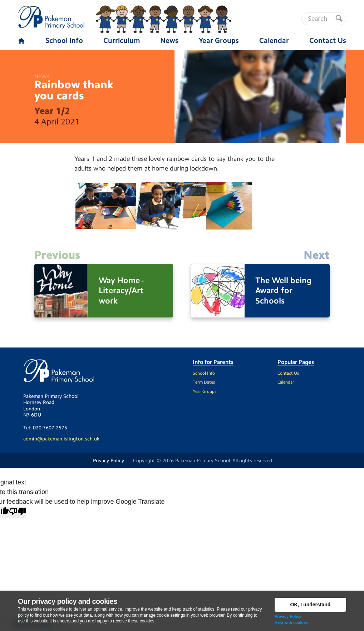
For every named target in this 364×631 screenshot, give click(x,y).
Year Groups (205, 391)
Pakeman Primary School (203, 460)
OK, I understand (311, 605)
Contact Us (288, 373)
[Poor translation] (18, 512)
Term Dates (204, 382)
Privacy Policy (288, 616)
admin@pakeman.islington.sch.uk (61, 439)
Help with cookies (291, 622)
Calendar (286, 382)
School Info (204, 373)
